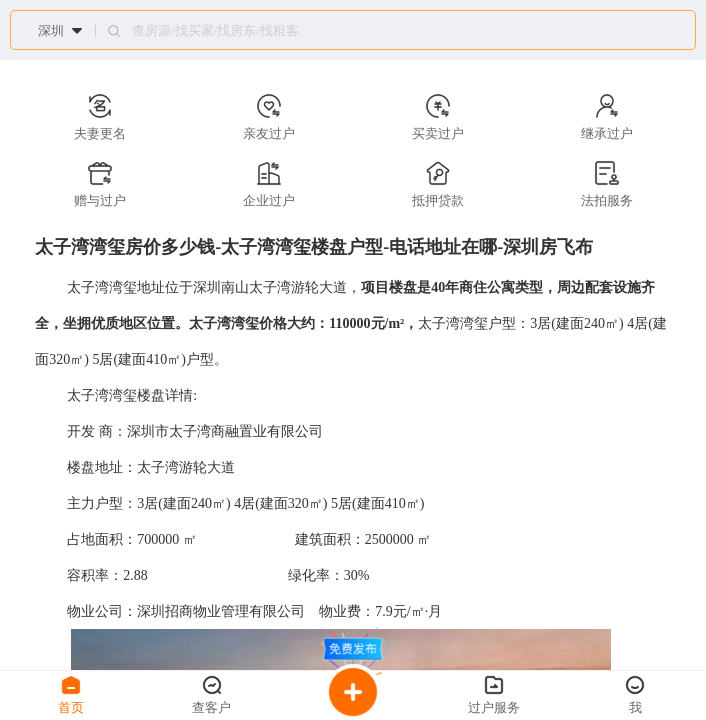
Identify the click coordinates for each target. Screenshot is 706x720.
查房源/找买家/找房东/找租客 (215, 31)
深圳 (51, 30)
